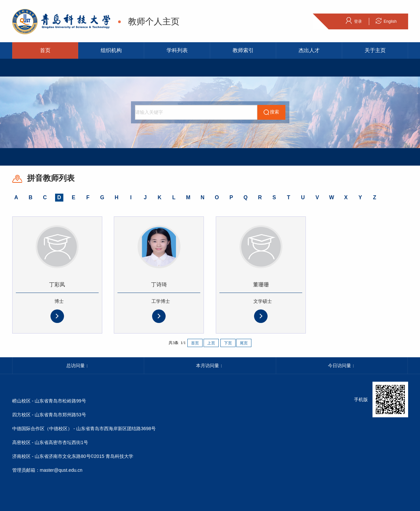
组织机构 (111, 50)
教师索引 (243, 50)
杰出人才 (309, 50)
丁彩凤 (57, 285)
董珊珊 (261, 285)
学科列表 (177, 50)
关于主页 (375, 50)
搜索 (271, 112)
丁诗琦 (159, 285)
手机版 (361, 399)
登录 (354, 20)
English (386, 20)
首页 (45, 50)
